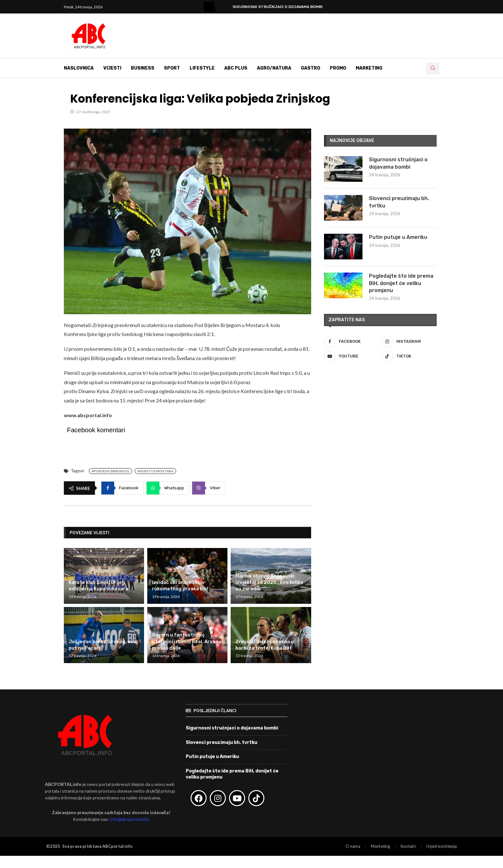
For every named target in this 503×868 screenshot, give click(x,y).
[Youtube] (352, 356)
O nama (353, 846)
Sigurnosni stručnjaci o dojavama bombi (278, 7)
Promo (338, 68)
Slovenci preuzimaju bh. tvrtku (399, 202)
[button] (221, 7)
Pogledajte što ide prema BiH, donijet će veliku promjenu (401, 283)
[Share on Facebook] (122, 488)
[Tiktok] (409, 356)
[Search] (433, 68)
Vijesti (112, 68)
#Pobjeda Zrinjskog (111, 471)
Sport (172, 68)
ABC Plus (236, 68)
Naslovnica (79, 68)
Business (143, 68)
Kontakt (408, 846)
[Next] (305, 533)
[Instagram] (409, 341)
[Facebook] (352, 341)
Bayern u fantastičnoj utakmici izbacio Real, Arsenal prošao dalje (187, 641)
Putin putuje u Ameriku (398, 237)
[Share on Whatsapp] (168, 488)
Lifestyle (202, 68)
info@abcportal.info (130, 819)
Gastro (311, 68)
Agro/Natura (274, 68)
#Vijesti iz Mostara (155, 471)
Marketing (369, 68)
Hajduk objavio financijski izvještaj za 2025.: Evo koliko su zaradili (269, 582)
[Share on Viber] (209, 488)
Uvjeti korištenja (442, 846)
